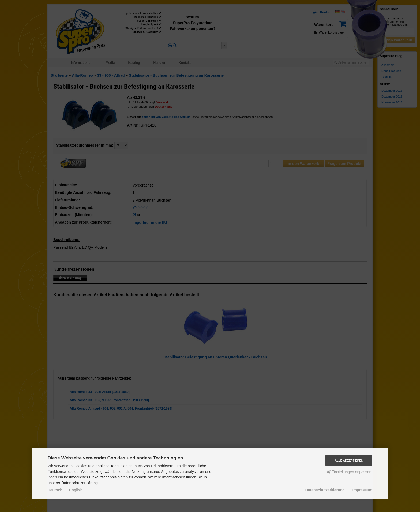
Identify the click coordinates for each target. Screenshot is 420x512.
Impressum (363, 490)
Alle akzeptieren (349, 461)
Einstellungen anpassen (349, 472)
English (76, 490)
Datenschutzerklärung (325, 490)
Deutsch (55, 490)
